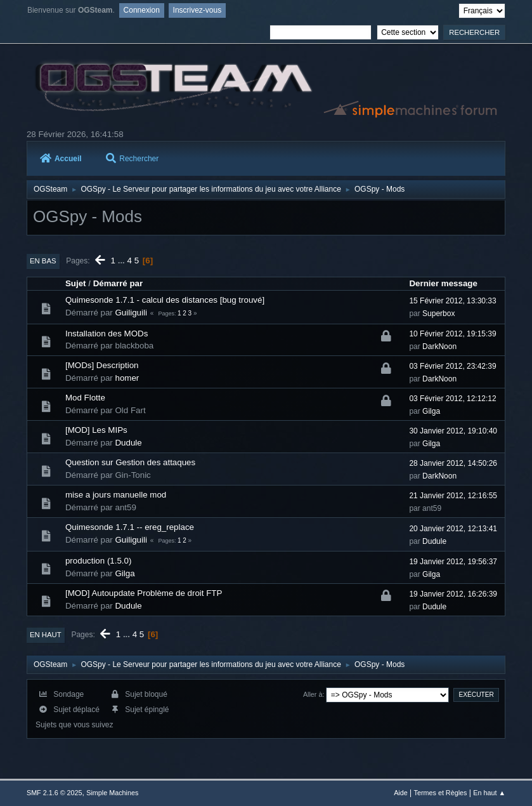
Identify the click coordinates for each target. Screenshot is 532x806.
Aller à (313, 694)
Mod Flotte (85, 398)
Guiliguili (131, 313)
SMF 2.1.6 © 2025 (55, 793)
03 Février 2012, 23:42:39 (452, 366)
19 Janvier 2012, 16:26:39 (453, 594)
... (123, 261)
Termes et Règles (441, 793)
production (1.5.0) (98, 561)
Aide (401, 793)
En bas (43, 261)
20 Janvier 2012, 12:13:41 (453, 529)
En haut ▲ (489, 793)
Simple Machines (112, 793)
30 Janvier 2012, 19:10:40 (453, 431)
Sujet (76, 283)
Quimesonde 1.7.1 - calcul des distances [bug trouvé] (165, 300)
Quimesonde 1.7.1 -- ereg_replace (130, 527)
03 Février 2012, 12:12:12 (452, 399)
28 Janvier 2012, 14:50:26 (453, 463)
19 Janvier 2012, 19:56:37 (453, 562)
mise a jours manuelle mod (116, 495)
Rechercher (132, 159)
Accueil (61, 159)
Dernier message (443, 283)
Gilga (431, 411)
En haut (46, 635)
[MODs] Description (102, 365)
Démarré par (118, 283)
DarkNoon (439, 347)
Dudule (128, 443)
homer (127, 378)
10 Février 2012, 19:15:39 (452, 334)
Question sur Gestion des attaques (130, 462)
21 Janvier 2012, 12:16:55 (453, 496)
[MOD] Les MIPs (96, 430)
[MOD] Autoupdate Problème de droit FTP (144, 593)
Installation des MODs (107, 334)
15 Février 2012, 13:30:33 (452, 301)
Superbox (438, 314)
